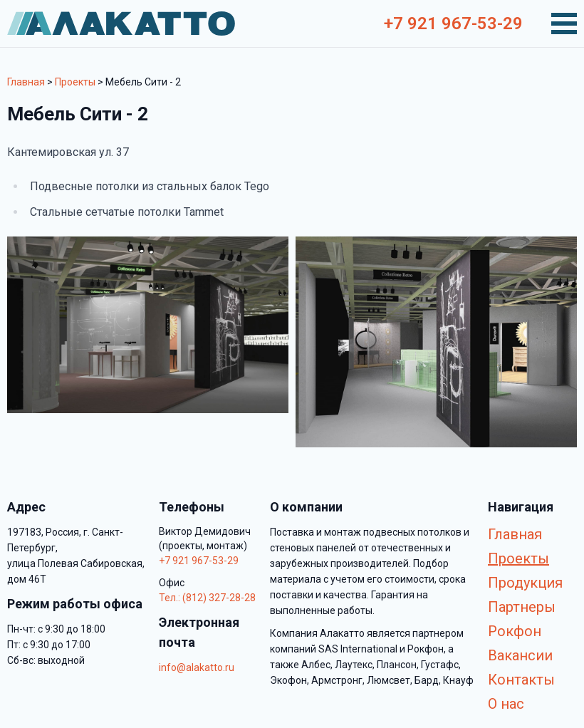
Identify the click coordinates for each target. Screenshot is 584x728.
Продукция (525, 583)
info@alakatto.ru (197, 667)
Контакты (521, 680)
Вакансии (520, 655)
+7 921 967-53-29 (453, 24)
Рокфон (515, 631)
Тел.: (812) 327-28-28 (207, 598)
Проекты (75, 82)
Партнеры (522, 607)
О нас (506, 704)
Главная (26, 82)
